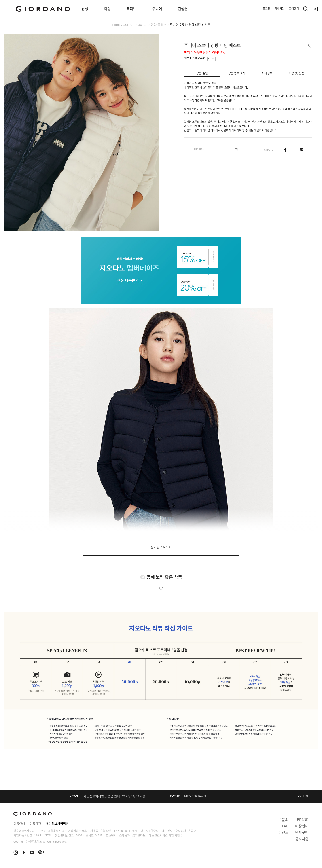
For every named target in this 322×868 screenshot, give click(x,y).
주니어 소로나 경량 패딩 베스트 (190, 25)
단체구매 (302, 833)
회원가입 (280, 9)
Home (116, 25)
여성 (107, 9)
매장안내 (302, 826)
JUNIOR (129, 25)
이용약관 (35, 824)
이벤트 (283, 833)
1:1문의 (283, 820)
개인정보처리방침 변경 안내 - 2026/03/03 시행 (115, 796)
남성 (85, 9)
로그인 (266, 9)
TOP (306, 796)
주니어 (157, 9)
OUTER (143, 25)
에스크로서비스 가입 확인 (164, 835)
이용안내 (19, 824)
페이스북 (285, 150)
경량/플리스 (159, 25)
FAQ (285, 826)
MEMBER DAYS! (195, 796)
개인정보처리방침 (57, 824)
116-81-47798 (43, 835)
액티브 (131, 9)
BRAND (303, 820)
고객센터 (294, 9)
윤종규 (192, 831)
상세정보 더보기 (161, 547)
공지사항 (302, 839)
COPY (211, 59)
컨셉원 (183, 9)
